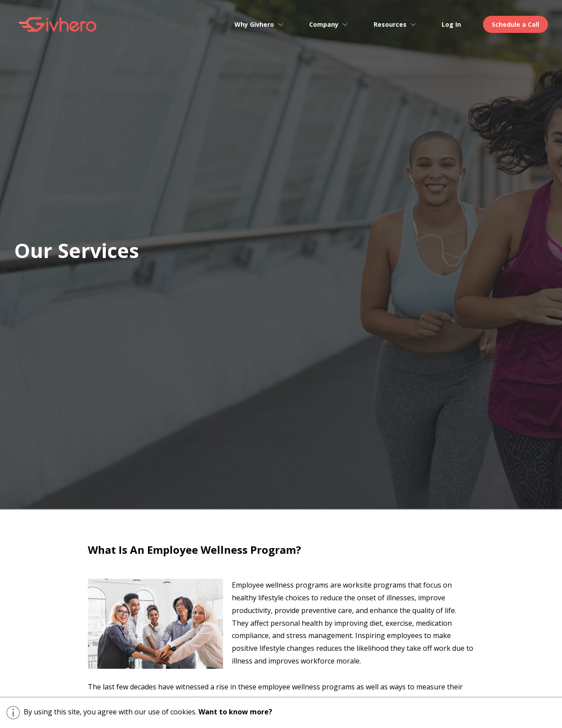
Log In (451, 24)
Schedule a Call (515, 24)
